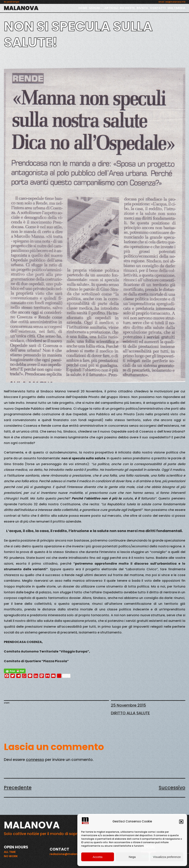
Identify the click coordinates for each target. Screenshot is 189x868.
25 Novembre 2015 (128, 705)
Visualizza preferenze (167, 857)
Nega (132, 857)
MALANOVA (21, 8)
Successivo (172, 788)
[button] (181, 822)
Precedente (18, 788)
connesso (35, 760)
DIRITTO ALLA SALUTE (130, 713)
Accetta (98, 857)
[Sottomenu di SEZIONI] (101, 8)
